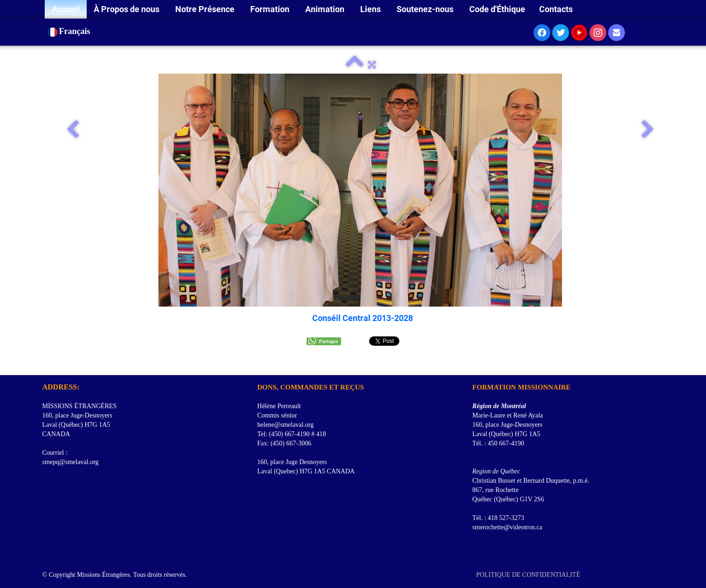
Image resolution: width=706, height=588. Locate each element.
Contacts (556, 9)
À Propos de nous (127, 9)
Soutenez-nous (426, 9)
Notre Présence (206, 9)
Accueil (66, 9)
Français (70, 31)
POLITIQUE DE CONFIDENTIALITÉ (529, 575)
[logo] (46, 363)
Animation (326, 9)
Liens (371, 9)
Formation (271, 9)
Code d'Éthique (497, 9)
